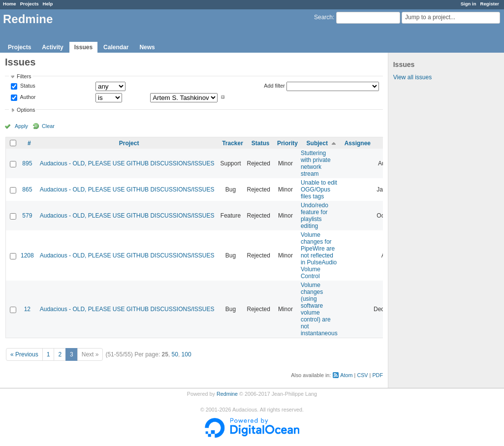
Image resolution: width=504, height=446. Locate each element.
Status (27, 86)
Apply (21, 126)
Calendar (116, 47)
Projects (30, 4)
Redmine (227, 394)
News (147, 47)
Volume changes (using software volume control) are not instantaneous (319, 309)
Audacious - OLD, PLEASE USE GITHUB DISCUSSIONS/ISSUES (127, 163)
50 (175, 354)
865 (27, 190)
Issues (83, 47)
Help (48, 4)
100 (187, 354)
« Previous (24, 354)
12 (27, 309)
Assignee (358, 143)
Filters (24, 76)
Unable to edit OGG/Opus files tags (319, 190)
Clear (48, 126)
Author (27, 97)
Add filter (274, 86)
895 (27, 163)
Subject (317, 143)
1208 (27, 255)
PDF (378, 375)
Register (490, 4)
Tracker (233, 143)
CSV (362, 375)
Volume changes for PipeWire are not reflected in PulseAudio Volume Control (319, 255)
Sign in (469, 4)
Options (26, 110)
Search (323, 17)
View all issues (412, 77)
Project (129, 143)
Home (10, 4)
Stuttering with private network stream (316, 163)
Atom (346, 375)
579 (27, 216)
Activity (52, 47)
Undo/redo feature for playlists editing (315, 216)
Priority (287, 143)
